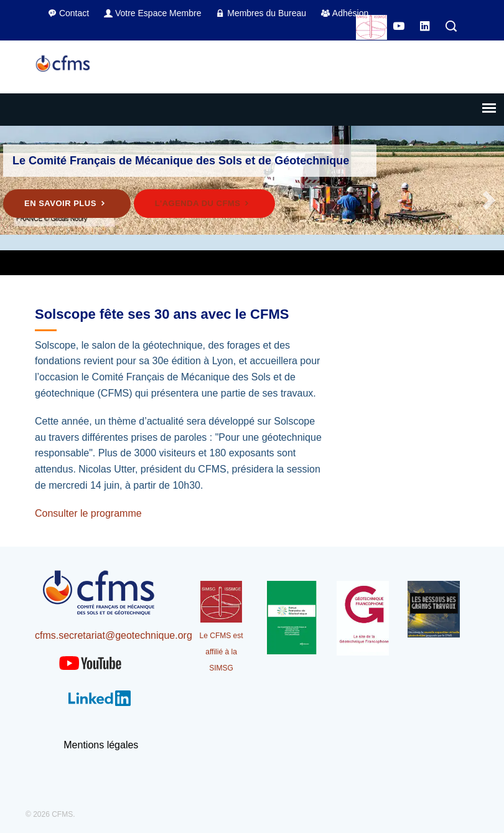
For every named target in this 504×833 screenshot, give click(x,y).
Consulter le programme (88, 513)
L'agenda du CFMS (204, 203)
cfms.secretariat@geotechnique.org (114, 635)
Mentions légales (101, 745)
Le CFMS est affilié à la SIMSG (222, 652)
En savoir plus (67, 203)
